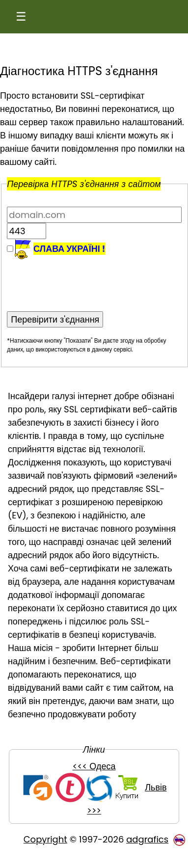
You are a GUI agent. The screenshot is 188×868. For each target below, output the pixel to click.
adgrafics (147, 839)
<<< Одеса (94, 766)
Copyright (45, 839)
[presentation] (81, 279)
